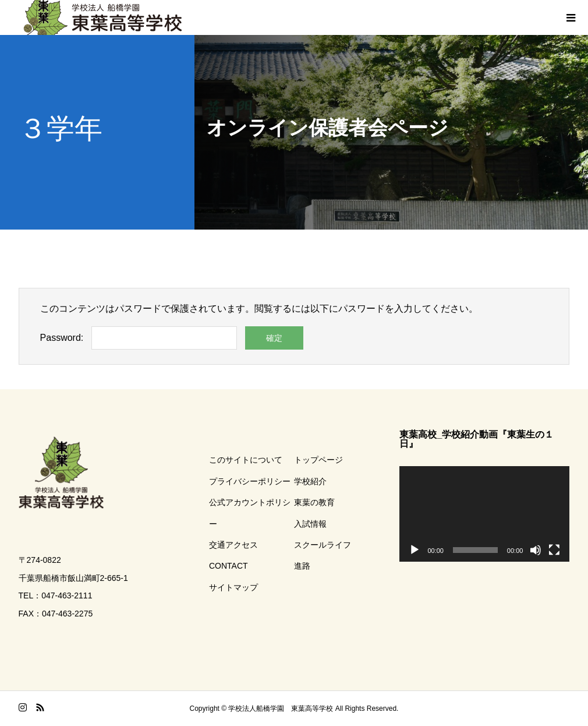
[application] (484, 514)
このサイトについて (246, 460)
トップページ (318, 460)
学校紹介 (310, 481)
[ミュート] (536, 550)
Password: (62, 338)
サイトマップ (233, 587)
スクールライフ (323, 545)
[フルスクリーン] (554, 550)
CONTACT (229, 566)
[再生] (415, 550)
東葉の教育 (314, 502)
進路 (302, 566)
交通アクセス (233, 545)
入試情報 (310, 524)
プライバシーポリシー (250, 481)
